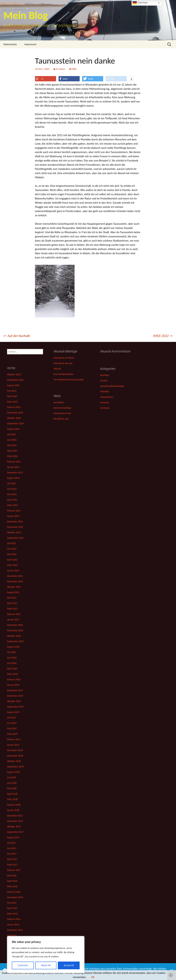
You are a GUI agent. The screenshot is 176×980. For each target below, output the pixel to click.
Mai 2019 (12, 728)
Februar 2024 (14, 462)
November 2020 (15, 630)
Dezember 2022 (15, 522)
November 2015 (15, 897)
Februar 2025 (14, 407)
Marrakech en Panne (64, 358)
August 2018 (13, 772)
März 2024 (12, 456)
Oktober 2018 (14, 761)
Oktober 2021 (14, 587)
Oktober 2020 (14, 636)
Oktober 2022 (14, 532)
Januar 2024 (13, 467)
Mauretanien (107, 397)
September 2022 (15, 538)
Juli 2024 (11, 434)
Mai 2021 (12, 598)
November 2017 (15, 821)
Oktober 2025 (14, 374)
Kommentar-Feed (62, 413)
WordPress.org (61, 419)
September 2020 (15, 641)
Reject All (46, 965)
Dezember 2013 (15, 930)
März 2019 (12, 734)
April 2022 (12, 560)
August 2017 (13, 837)
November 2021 (15, 581)
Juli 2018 (11, 778)
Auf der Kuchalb (17, 336)
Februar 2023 (14, 511)
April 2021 (12, 603)
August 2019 (13, 712)
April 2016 (12, 881)
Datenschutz (10, 44)
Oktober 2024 (14, 418)
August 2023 (13, 478)
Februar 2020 (14, 679)
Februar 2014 (14, 919)
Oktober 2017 (14, 827)
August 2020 (13, 647)
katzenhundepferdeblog (112, 386)
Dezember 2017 (15, 816)
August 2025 (13, 385)
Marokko (105, 392)
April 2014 (12, 908)
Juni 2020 (12, 658)
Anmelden (59, 402)
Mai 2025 (12, 391)
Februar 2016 (14, 892)
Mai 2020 (12, 663)
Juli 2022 (11, 543)
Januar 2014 (13, 925)
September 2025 (15, 380)
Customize (23, 965)
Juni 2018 (12, 783)
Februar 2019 (14, 739)
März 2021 (12, 609)
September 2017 (15, 832)
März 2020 (12, 674)
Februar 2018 (14, 805)
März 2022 (12, 565)
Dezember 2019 (15, 690)
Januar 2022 (13, 571)
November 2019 (15, 696)
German (140, 3)
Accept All (69, 965)
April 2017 (12, 859)
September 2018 (15, 767)
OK (93, 977)
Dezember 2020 (15, 625)
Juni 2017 (12, 848)
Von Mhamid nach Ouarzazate (69, 380)
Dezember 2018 (15, 750)
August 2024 (13, 429)
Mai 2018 (12, 788)
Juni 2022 (12, 549)
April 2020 (12, 669)
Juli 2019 (11, 718)
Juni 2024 (12, 440)
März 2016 (12, 886)
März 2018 (12, 799)
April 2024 (12, 451)
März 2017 (12, 865)
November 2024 (15, 413)
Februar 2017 (14, 870)
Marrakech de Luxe (63, 363)
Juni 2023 (12, 489)
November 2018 (15, 756)
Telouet (57, 369)
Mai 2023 (12, 494)
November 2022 (15, 527)
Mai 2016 (12, 876)
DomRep (105, 375)
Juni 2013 (12, 935)
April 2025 (12, 396)
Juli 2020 (11, 652)
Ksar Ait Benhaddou (63, 374)
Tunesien (105, 402)
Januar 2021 (13, 620)
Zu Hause (60, 69)
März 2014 (12, 914)
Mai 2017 (12, 854)
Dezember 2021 (15, 576)
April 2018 (12, 794)
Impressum (30, 44)
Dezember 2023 (15, 473)
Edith (74, 69)
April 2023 (12, 500)
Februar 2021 (14, 614)
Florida (104, 381)
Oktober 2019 (14, 701)
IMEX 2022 (163, 336)
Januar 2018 (13, 810)
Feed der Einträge (62, 408)
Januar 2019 (13, 745)
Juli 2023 (11, 483)
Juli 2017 (11, 843)
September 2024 (15, 424)
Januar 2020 (13, 685)
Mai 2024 (12, 445)
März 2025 (12, 402)
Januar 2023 (13, 516)
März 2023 (12, 505)
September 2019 (15, 707)
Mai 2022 (12, 554)
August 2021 (13, 592)
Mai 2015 (12, 903)
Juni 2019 (12, 723)
